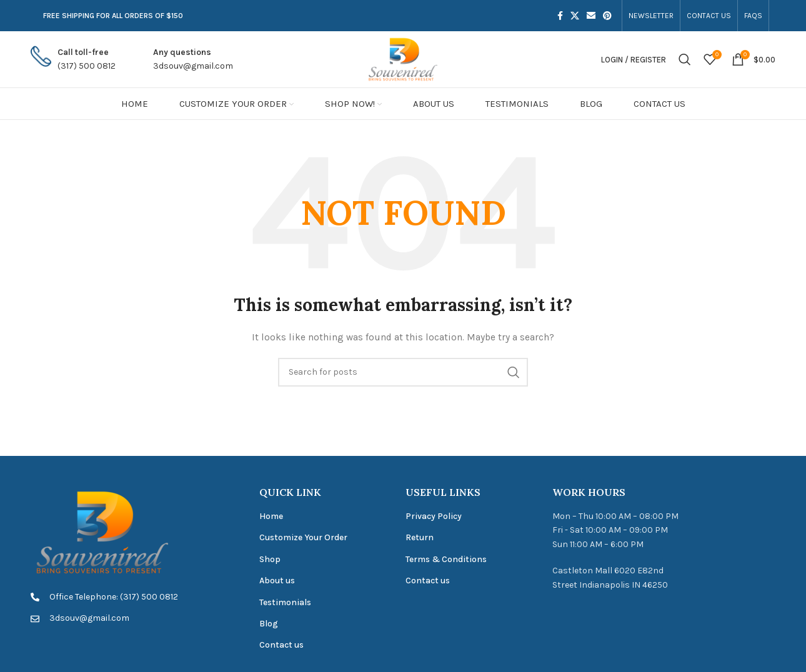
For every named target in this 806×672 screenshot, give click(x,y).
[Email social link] (591, 16)
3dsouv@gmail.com (193, 66)
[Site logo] (403, 58)
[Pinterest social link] (607, 16)
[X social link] (575, 16)
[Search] (685, 59)
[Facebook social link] (560, 16)
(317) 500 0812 (87, 66)
